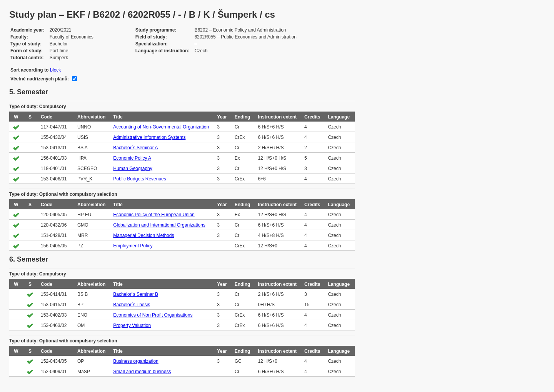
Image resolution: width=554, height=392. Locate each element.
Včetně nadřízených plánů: (40, 79)
